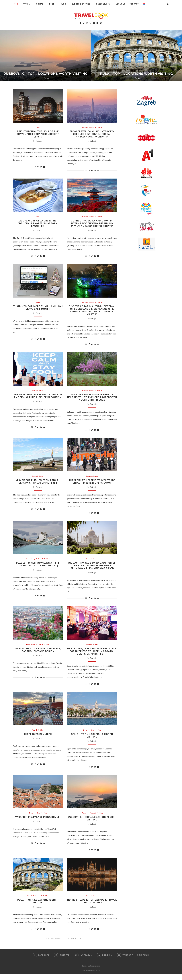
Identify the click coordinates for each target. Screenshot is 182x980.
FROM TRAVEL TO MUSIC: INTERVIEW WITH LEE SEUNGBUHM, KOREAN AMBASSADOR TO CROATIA (92, 134)
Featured (93, 818)
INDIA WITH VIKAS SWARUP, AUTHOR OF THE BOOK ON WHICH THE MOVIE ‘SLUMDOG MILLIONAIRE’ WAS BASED (92, 569)
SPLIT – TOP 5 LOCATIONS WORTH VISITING (92, 740)
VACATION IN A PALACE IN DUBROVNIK (38, 822)
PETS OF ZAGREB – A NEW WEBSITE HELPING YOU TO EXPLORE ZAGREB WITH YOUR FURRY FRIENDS (92, 400)
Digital (40, 4)
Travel (26, 4)
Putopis (47, 78)
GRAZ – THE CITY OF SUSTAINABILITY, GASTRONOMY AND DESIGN (38, 654)
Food (52, 4)
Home (16, 4)
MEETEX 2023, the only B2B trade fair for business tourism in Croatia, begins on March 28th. (92, 655)
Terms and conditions (91, 972)
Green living (103, 4)
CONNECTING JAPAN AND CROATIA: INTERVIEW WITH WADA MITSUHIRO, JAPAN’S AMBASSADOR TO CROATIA (92, 224)
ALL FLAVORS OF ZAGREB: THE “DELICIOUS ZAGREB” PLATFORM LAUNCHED (38, 224)
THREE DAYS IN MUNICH (38, 739)
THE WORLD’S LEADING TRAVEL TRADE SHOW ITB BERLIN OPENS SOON (92, 484)
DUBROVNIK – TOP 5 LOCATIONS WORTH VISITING (46, 74)
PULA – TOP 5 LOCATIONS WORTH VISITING (137, 74)
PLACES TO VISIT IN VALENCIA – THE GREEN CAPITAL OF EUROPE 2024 (38, 568)
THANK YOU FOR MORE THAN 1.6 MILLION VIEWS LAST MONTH (38, 309)
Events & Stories (81, 4)
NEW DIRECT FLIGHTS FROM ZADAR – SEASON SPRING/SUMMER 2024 (38, 484)
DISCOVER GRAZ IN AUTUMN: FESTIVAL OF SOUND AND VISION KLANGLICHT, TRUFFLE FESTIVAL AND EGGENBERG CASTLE (92, 312)
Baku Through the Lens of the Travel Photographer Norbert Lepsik (38, 134)
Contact (134, 4)
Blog (63, 4)
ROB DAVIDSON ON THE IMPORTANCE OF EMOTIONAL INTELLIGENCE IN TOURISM (38, 400)
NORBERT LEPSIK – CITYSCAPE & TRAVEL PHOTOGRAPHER (92, 907)
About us (121, 4)
